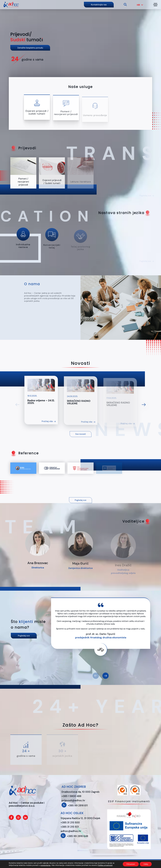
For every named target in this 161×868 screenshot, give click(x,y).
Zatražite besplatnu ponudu (30, 48)
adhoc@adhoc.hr (71, 831)
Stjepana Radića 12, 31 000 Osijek (80, 818)
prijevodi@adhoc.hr (73, 800)
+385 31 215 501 (70, 827)
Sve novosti (81, 434)
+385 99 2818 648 (77, 836)
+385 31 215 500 (70, 822)
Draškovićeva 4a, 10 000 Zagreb (80, 792)
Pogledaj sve (80, 500)
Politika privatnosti (68, 864)
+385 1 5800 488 (71, 796)
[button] (106, 676)
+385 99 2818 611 (78, 805)
